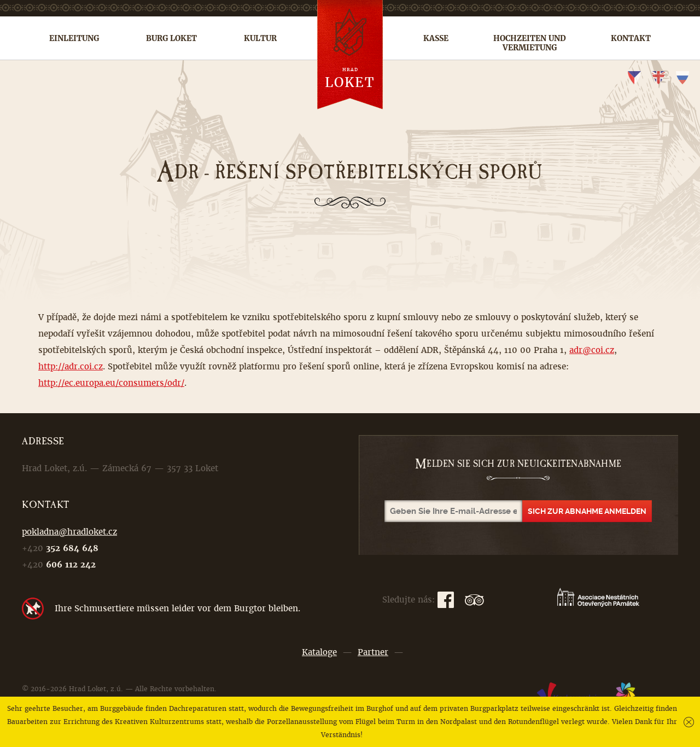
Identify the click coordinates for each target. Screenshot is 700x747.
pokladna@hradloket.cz (69, 532)
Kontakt (631, 38)
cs (634, 78)
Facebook (446, 600)
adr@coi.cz (592, 350)
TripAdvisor (474, 600)
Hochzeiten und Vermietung (530, 43)
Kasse (436, 38)
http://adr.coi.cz (71, 366)
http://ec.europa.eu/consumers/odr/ (111, 383)
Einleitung (74, 38)
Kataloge (319, 652)
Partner (373, 652)
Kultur (260, 38)
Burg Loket (171, 38)
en (658, 78)
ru (682, 78)
